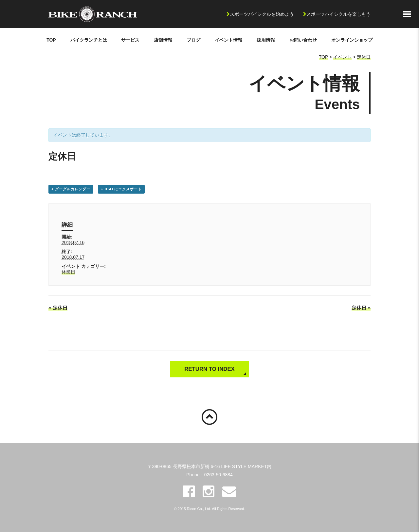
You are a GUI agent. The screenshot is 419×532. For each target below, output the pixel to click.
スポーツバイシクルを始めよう (262, 14)
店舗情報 (163, 40)
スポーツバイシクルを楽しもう (338, 14)
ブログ (193, 40)
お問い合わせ (303, 40)
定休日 (364, 57)
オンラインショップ (352, 40)
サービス (130, 40)
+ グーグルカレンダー (71, 189)
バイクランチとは (89, 40)
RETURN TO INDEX (209, 369)
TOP (51, 40)
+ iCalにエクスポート (121, 189)
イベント (342, 57)
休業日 (68, 272)
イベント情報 (228, 40)
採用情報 (266, 40)
